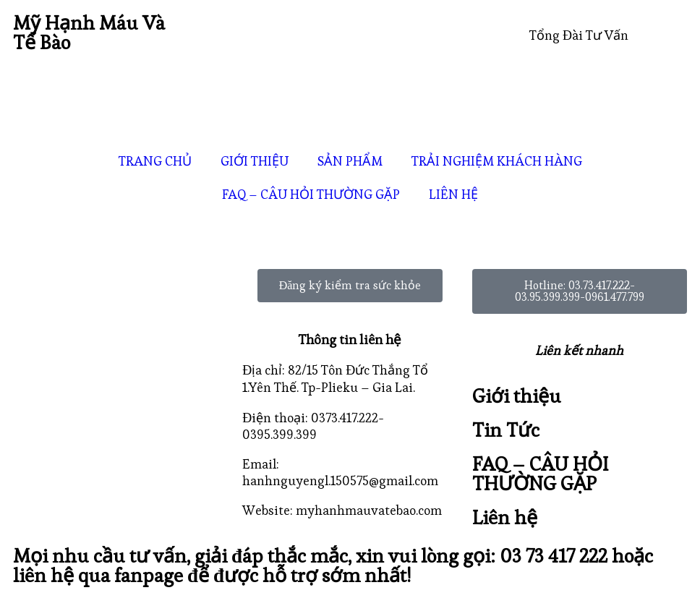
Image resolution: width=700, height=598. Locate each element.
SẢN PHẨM (350, 161)
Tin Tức (506, 430)
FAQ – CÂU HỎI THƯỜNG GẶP (311, 194)
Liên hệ (505, 517)
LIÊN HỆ (453, 194)
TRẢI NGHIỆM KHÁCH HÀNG (497, 161)
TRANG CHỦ (155, 161)
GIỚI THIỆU (255, 161)
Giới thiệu (517, 396)
